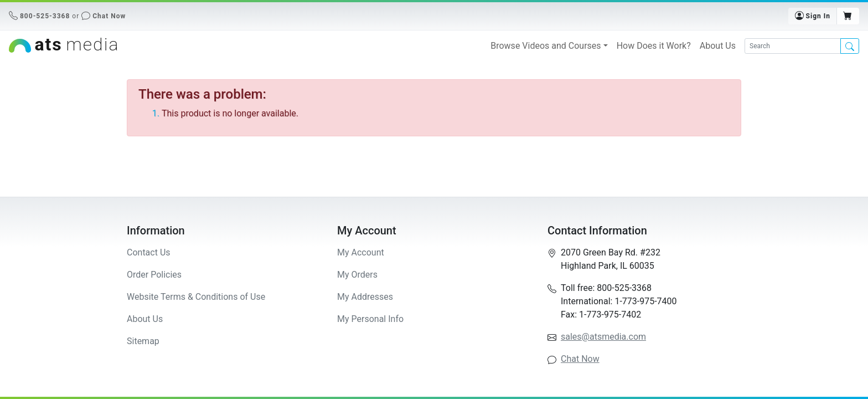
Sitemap (143, 341)
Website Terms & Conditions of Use (196, 297)
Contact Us (149, 252)
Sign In (813, 16)
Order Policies (154, 275)
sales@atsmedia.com (603, 337)
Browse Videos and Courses (546, 46)
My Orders (357, 275)
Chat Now (109, 16)
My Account (361, 252)
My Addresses (365, 297)
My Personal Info (370, 319)
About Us (718, 46)
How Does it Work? (654, 46)
